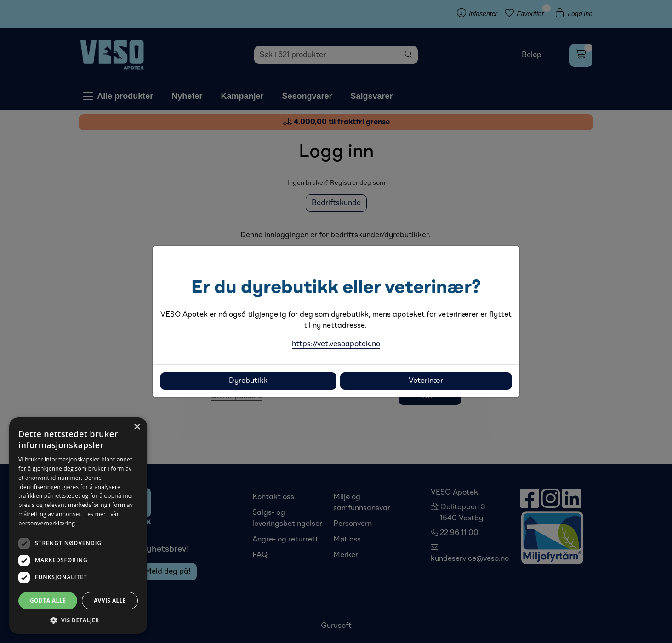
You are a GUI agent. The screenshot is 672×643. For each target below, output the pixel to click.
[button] (78, 620)
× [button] (137, 427)
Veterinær (426, 381)
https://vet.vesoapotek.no (336, 344)
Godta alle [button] (48, 600)
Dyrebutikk (248, 381)
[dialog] (78, 526)
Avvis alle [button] (110, 600)
